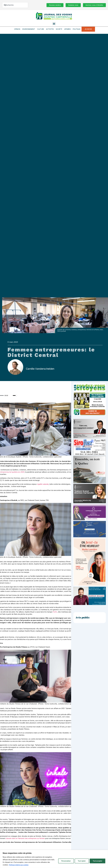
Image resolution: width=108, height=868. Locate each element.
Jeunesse (88, 29)
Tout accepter (97, 861)
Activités (50, 29)
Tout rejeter (82, 861)
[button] (54, 24)
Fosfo (55, 612)
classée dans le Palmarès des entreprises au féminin (25, 838)
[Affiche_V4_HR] (90, 585)
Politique (77, 29)
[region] (54, 859)
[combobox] (15, 5)
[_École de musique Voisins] (90, 537)
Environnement (29, 29)
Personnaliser (66, 861)
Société (59, 29)
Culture (41, 29)
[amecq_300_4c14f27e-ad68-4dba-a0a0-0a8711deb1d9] (90, 482)
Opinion (17, 29)
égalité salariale (43, 484)
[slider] (15, 395)
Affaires (67, 29)
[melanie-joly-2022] (90, 503)
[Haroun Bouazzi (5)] (90, 604)
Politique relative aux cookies (19, 865)
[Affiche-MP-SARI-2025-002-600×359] (90, 438)
